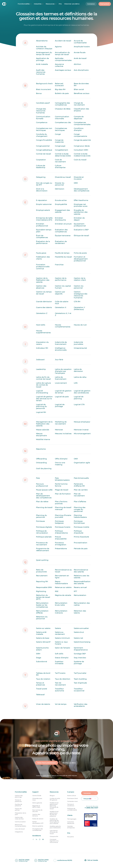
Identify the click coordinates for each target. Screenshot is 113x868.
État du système (38, 826)
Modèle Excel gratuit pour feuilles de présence (54, 814)
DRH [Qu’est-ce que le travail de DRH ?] (76, 183)
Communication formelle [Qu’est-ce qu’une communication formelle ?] (43, 118)
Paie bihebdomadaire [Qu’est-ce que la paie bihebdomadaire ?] (62, 479)
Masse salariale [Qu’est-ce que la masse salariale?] (43, 430)
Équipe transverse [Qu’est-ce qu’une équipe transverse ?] (63, 235)
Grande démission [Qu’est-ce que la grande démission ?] (44, 302)
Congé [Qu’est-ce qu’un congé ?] (58, 134)
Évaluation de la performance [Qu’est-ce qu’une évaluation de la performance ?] (43, 242)
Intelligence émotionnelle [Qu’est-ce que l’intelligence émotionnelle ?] (61, 349)
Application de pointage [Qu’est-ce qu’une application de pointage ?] (42, 59)
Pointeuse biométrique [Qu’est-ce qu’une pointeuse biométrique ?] (79, 522)
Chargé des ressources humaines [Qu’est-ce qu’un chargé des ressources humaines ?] (41, 111)
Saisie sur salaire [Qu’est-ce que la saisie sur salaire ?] (43, 628)
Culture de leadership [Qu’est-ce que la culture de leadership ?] (41, 166)
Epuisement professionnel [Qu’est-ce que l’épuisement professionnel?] (80, 225)
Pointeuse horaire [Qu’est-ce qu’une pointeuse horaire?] (63, 527)
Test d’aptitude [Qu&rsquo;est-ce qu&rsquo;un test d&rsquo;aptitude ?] (80, 683)
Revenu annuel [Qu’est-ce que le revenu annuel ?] (80, 587)
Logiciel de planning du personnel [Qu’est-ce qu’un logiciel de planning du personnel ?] (41, 406)
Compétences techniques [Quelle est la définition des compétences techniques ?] (61, 129)
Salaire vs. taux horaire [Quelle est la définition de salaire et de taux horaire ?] (61, 643)
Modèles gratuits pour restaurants (55, 827)
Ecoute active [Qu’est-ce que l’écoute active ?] (61, 200)
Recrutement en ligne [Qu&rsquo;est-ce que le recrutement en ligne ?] (62, 577)
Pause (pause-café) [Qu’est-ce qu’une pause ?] (44, 490)
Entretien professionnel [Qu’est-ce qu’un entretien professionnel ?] (42, 225)
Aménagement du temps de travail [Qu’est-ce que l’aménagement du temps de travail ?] (44, 53)
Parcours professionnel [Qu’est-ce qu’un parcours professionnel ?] (42, 485)
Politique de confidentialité (72, 809)
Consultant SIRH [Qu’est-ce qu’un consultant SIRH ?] (81, 150)
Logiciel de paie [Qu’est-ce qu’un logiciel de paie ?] (62, 397)
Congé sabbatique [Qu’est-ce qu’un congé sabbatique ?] (44, 150)
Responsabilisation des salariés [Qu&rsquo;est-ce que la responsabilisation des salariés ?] (82, 582)
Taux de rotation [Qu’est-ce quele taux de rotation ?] (43, 679)
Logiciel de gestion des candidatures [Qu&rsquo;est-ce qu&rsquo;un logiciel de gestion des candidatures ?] (82, 392)
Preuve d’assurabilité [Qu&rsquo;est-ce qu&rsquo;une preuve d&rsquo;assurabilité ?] (61, 538)
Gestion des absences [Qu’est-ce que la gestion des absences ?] (41, 287)
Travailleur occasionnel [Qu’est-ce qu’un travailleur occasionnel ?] (79, 690)
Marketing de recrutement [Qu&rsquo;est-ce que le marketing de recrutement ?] (61, 423)
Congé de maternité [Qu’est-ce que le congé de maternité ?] (59, 141)
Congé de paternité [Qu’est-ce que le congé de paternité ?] (82, 140)
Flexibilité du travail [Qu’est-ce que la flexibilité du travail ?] (63, 257)
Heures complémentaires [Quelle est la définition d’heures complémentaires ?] (63, 326)
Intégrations (19, 832)
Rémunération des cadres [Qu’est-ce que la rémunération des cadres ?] (82, 604)
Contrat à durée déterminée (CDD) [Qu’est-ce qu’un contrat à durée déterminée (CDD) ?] (63, 155)
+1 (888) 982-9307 (91, 808)
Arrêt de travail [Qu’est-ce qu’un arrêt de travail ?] (80, 58)
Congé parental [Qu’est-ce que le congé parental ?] (43, 146)
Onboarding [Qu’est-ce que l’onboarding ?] (41, 463)
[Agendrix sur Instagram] (40, 839)
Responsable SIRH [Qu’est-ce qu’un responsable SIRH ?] (44, 587)
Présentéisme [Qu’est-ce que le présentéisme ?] (61, 549)
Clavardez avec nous (37, 799)
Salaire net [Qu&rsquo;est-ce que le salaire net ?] (78, 638)
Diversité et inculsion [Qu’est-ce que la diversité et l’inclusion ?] (79, 178)
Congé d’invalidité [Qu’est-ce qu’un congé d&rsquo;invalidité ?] (44, 140)
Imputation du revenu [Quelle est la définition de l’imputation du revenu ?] (42, 343)
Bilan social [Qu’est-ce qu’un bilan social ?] (79, 89)
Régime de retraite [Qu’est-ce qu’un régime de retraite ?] (63, 595)
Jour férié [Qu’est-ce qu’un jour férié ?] (59, 359)
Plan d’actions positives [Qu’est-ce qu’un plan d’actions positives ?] (61, 503)
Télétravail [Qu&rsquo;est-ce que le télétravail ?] (40, 695)
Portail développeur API (38, 822)
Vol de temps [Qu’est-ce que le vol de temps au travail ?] (61, 704)
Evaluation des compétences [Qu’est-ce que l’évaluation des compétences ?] (61, 231)
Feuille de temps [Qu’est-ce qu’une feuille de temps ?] (62, 253)
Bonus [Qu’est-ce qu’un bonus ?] (39, 93)
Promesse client (73, 798)
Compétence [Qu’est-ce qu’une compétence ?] (42, 122)
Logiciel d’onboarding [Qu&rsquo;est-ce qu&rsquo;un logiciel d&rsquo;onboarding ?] (42, 392)
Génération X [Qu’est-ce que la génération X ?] (61, 307)
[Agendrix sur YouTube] (43, 839)
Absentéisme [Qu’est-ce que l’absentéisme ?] (42, 41)
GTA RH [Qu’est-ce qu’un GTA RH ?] (77, 302)
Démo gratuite (37, 803)
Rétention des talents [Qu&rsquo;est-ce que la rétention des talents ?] (80, 612)
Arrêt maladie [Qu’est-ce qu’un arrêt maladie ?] (42, 64)
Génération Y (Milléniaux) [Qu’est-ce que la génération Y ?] (79, 308)
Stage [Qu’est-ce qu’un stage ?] (39, 658)
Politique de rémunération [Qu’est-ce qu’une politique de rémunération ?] (42, 532)
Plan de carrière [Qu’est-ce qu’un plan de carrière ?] (81, 490)
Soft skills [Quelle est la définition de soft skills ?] (59, 654)
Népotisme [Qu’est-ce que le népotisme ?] (41, 449)
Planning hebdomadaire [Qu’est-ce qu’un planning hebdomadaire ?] (80, 516)
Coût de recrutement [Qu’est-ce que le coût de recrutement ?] (60, 161)
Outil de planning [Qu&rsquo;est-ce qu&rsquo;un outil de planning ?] (44, 468)
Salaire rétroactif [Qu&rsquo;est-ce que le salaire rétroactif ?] (43, 642)
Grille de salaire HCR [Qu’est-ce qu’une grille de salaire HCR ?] (62, 303)
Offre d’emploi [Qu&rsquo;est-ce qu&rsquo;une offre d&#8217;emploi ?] (61, 459)
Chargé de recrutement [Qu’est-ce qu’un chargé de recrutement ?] (79, 104)
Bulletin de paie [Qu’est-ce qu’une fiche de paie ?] (62, 93)
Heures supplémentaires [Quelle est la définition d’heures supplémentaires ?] (43, 332)
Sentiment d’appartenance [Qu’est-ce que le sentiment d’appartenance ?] (81, 649)
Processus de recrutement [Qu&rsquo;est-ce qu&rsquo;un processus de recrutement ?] (42, 544)
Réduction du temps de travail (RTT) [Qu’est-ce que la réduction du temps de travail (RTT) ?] (43, 597)
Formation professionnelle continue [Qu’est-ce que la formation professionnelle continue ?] (43, 267)
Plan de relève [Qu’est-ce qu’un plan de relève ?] (42, 502)
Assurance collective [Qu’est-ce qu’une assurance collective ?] (59, 65)
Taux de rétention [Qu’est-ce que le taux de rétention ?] (63, 679)
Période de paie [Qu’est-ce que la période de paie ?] (81, 549)
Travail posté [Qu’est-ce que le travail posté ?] (42, 689)
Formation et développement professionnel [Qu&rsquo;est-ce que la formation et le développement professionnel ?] (81, 259)
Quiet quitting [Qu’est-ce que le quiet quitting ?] (42, 560)
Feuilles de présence (18, 805)
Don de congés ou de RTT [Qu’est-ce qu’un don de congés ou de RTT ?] (44, 184)
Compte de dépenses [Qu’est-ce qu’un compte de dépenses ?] (79, 118)
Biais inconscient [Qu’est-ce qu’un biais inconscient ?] (44, 89)
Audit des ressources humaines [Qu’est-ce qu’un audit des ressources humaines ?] (41, 72)
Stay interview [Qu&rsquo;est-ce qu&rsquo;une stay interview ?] (80, 658)
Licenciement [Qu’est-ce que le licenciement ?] (61, 383)
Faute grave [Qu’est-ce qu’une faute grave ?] (41, 253)
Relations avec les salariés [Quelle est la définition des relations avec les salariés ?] (82, 577)
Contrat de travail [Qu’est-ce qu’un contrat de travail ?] (44, 154)
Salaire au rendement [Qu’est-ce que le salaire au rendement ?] (60, 633)
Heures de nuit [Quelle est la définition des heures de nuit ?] (80, 325)
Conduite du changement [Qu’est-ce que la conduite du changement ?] (42, 135)
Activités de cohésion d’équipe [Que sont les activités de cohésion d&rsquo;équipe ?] (44, 48)
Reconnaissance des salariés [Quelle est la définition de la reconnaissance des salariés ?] (81, 571)
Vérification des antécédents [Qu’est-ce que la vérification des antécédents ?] (81, 705)
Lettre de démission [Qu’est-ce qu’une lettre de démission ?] (78, 370)
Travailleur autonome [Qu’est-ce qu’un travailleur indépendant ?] (59, 690)
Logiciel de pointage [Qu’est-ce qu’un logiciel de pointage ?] (60, 405)
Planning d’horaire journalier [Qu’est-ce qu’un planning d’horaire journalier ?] (63, 516)
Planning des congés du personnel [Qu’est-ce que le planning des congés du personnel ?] (80, 509)
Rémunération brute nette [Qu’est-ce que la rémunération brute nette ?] (61, 604)
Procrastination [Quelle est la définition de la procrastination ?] (81, 543)
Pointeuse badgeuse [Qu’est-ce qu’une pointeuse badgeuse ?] (59, 522)
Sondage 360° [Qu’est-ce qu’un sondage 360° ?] (80, 654)
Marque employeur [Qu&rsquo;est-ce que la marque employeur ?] (82, 422)
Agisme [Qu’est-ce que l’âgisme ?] (58, 47)
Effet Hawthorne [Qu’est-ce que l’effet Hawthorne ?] (81, 200)
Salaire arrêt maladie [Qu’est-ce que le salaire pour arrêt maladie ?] (41, 633)
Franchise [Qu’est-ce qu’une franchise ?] (59, 265)
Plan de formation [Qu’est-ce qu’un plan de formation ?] (63, 494)
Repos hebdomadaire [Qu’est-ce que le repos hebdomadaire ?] (61, 582)
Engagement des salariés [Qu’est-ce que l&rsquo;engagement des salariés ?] (62, 211)
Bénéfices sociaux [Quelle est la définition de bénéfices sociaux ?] (82, 93)
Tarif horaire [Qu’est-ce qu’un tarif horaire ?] (60, 673)
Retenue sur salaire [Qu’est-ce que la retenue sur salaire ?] (63, 587)
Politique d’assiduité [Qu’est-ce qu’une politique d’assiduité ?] (79, 532)
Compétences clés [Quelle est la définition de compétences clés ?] (63, 122)
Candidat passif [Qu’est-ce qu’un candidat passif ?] (43, 103)
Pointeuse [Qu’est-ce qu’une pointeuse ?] (40, 521)
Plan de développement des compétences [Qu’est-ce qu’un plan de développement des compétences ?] (44, 496)
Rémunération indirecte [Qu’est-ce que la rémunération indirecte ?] (61, 612)
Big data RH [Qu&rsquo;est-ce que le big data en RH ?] (60, 89)
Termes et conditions (71, 805)
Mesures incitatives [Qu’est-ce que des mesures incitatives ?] (63, 434)
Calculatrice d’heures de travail (54, 832)
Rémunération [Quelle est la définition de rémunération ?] (80, 595)
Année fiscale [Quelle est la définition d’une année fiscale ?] (80, 52)
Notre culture (72, 796)
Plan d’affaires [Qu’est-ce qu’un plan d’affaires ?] (80, 502)
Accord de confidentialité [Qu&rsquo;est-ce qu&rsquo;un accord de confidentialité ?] (80, 42)
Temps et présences (18, 801)
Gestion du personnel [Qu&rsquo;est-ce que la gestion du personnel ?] (79, 287)
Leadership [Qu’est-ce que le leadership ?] (41, 369)
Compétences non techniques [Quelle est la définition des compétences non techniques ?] (44, 129)
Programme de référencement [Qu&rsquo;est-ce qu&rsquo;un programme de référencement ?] (43, 550)
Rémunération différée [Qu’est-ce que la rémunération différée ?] (42, 612)
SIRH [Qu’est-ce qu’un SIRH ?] (38, 654)
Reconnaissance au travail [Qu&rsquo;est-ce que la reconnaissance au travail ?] (63, 571)
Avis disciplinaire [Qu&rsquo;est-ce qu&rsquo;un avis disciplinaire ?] (81, 70)
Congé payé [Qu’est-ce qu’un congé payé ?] (60, 146)
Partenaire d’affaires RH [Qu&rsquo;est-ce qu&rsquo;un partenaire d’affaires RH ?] (79, 485)
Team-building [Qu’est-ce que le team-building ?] (80, 679)
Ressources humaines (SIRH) (20, 825)
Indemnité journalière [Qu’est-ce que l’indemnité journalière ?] (78, 343)
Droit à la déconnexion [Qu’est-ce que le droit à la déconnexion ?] (42, 190)
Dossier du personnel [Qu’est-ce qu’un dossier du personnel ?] (60, 184)
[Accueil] (7, 4)
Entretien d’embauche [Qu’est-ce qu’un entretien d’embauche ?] (60, 219)
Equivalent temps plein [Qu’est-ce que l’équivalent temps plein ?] (44, 231)
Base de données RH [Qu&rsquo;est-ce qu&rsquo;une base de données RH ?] (81, 85)
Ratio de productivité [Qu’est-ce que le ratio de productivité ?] (41, 571)
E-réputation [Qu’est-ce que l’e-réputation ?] (42, 200)
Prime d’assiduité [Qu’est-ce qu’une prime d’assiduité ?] (81, 537)
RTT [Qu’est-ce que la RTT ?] (75, 591)
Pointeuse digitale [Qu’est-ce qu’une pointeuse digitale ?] (44, 527)
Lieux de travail (20, 829)
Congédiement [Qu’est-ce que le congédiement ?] (61, 150)
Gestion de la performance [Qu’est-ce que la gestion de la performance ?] (61, 279)
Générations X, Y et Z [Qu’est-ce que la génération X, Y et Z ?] (63, 314)
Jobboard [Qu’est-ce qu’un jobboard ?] (40, 359)
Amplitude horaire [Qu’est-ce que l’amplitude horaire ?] (82, 47)
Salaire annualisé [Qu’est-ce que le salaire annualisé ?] (81, 628)
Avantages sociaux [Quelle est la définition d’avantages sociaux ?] (63, 70)
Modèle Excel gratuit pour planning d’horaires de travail (54, 806)
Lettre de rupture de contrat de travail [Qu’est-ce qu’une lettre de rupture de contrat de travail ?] (43, 385)
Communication (20, 822)
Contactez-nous (72, 801)
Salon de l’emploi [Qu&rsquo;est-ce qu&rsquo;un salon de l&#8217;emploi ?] (62, 648)
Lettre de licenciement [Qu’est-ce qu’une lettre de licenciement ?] (61, 378)
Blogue (52, 796)
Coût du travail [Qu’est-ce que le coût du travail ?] (80, 160)
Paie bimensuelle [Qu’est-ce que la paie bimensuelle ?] (81, 478)
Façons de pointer (18, 809)
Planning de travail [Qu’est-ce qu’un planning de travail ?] (44, 507)
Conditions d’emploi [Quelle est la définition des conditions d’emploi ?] (79, 129)
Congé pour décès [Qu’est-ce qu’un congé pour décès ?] (82, 146)
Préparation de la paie (20, 814)
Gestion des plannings (19, 796)
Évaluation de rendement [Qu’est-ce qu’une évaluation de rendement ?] (61, 242)
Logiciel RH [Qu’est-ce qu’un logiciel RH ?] (41, 412)
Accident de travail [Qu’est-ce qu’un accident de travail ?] (63, 41)
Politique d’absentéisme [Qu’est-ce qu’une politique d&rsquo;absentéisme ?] (61, 532)
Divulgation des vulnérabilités (38, 830)
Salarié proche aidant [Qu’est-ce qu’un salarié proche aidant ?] (42, 649)
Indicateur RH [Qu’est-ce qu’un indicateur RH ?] (42, 348)
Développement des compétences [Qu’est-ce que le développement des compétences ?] (82, 190)
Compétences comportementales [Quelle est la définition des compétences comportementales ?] (82, 123)
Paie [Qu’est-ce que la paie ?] (38, 478)
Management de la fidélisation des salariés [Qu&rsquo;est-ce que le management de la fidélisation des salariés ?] (44, 424)
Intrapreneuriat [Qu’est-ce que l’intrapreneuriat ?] (80, 348)
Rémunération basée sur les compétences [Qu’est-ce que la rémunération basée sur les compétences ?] (42, 605)
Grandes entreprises (71, 827)
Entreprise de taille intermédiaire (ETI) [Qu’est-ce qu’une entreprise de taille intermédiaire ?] (44, 219)
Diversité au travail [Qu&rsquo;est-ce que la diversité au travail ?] (63, 177)
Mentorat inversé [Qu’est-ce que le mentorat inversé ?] (81, 430)
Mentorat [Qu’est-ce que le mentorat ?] (59, 430)
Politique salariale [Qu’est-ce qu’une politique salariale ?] (44, 537)
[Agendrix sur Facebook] (33, 839)
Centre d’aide (37, 796)
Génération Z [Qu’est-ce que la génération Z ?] (42, 313)
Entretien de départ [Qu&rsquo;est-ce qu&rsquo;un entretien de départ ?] (79, 219)
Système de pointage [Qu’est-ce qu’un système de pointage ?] (79, 663)
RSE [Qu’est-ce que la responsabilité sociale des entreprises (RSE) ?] (57, 591)
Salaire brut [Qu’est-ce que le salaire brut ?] (79, 632)
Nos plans (71, 837)
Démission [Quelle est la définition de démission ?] (60, 189)
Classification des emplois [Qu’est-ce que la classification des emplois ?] (81, 110)
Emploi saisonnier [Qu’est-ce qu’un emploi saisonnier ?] (44, 204)
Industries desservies (71, 823)
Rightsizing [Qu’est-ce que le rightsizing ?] (41, 591)
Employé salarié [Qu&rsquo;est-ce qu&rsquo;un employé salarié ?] (43, 210)
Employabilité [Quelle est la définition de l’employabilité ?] (61, 204)
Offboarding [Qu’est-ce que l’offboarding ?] (41, 459)
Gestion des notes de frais (19, 818)
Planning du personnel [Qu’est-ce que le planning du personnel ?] (41, 516)
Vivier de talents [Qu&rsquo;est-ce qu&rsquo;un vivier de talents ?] (43, 704)
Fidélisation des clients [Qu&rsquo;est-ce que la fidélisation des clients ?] (43, 258)
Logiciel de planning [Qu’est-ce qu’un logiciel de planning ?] (79, 398)
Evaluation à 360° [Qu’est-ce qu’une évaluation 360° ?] (81, 230)
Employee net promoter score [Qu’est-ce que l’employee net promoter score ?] (81, 205)
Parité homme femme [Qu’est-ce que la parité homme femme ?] (61, 485)
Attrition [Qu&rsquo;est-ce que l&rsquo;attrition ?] (77, 64)
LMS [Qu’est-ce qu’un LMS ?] (76, 383)
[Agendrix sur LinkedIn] (36, 839)
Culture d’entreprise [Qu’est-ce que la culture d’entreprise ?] (60, 166)
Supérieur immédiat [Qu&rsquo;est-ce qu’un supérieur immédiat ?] (59, 663)
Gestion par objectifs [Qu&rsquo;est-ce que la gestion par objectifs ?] (60, 293)
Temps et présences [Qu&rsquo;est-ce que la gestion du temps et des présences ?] (41, 684)
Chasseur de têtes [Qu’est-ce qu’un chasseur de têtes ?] (63, 109)
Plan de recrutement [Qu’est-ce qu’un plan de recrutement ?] (79, 495)
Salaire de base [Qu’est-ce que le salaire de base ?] (43, 638)
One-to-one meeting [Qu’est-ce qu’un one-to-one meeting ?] (60, 464)
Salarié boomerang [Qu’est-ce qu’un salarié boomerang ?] (82, 642)
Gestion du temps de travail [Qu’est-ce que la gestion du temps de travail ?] (44, 293)
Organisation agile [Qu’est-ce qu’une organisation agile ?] (82, 463)
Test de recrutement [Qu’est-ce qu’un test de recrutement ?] (60, 684)
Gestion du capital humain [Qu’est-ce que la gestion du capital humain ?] (63, 287)
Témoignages (72, 819)
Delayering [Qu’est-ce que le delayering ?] (41, 177)
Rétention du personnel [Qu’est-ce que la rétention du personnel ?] (42, 618)
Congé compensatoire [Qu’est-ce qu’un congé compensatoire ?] (80, 135)
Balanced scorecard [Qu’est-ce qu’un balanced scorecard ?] (59, 85)
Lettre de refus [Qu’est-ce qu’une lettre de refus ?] (80, 377)
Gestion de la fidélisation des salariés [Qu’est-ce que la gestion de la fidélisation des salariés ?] (43, 280)
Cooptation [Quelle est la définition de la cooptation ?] (41, 160)
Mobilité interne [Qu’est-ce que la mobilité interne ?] (43, 439)
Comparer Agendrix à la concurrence (54, 841)
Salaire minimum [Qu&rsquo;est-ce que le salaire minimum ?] (62, 638)
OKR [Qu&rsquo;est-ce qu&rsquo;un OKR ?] (76, 459)
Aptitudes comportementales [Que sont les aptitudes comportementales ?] (63, 59)
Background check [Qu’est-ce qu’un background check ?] (44, 84)
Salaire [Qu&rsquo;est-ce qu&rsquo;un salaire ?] (58, 628)
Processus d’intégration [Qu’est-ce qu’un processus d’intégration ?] (61, 544)
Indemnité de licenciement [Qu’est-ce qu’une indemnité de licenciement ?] (61, 343)
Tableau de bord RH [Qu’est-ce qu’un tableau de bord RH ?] (43, 674)
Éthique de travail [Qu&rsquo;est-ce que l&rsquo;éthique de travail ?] (81, 235)
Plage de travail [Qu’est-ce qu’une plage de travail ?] (62, 490)
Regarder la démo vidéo (36, 806)
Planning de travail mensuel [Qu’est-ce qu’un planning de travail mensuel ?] (63, 508)
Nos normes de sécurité (37, 811)
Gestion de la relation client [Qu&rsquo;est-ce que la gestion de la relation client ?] (80, 279)
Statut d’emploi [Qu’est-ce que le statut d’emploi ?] (62, 658)
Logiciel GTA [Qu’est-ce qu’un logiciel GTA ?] (79, 404)
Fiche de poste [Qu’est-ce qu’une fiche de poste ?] (80, 253)
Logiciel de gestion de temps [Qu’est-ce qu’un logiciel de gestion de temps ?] (63, 392)
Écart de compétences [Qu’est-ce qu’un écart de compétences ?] (42, 236)
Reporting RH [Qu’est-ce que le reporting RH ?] (42, 581)
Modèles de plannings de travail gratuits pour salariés (54, 821)
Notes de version (38, 819)
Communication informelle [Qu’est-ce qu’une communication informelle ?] (62, 118)
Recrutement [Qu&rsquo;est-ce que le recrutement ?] (42, 576)
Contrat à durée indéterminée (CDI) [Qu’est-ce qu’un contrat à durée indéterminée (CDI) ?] (82, 155)
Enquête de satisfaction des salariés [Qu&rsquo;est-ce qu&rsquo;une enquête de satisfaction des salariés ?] (81, 212)
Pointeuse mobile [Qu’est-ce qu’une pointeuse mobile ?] (81, 527)
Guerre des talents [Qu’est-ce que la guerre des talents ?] (44, 307)
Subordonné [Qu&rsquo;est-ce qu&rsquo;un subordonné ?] (42, 662)
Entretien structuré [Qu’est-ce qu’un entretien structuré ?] (63, 224)
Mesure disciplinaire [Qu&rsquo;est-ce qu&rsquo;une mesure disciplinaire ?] (41, 435)
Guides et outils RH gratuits (55, 799)
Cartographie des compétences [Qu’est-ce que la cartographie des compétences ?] (62, 104)
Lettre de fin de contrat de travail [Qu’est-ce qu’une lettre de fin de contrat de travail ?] (43, 378)
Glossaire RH (54, 836)
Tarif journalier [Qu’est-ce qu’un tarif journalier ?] (80, 673)
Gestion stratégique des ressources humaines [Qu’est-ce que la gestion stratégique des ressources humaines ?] (81, 295)
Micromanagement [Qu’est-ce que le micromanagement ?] (82, 434)
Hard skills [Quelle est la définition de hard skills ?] (41, 325)
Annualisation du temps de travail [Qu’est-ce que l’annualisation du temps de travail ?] (62, 53)
